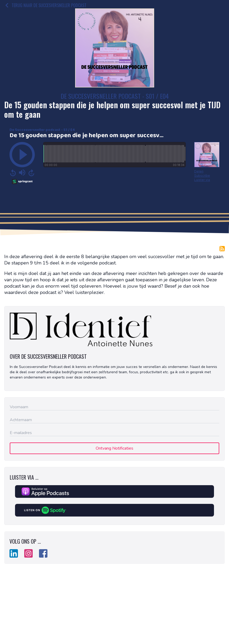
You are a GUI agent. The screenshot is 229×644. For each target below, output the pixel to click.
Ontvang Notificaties (115, 448)
